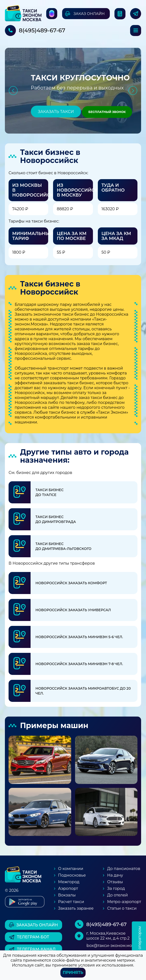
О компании (71, 869)
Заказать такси (56, 112)
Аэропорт (68, 888)
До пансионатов (124, 869)
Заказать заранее (76, 908)
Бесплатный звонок (107, 112)
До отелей (118, 895)
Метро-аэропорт (124, 902)
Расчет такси (71, 902)
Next (133, 91)
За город (116, 888)
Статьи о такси (122, 908)
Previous (13, 91)
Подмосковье (72, 875)
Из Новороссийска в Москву (79, 190)
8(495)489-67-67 (42, 30)
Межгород (69, 882)
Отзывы (115, 882)
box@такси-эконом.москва (114, 946)
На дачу (115, 875)
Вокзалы (67, 895)
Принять (73, 973)
